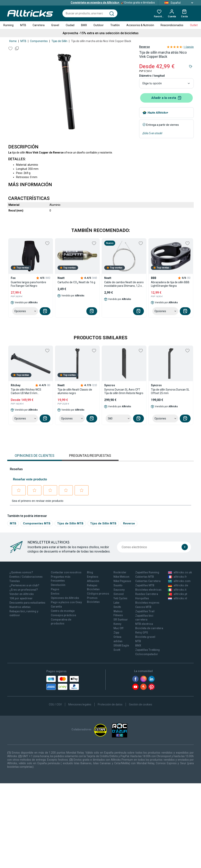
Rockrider (120, 572)
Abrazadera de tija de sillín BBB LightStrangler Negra (170, 284)
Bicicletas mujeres (147, 603)
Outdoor (99, 25)
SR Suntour (121, 620)
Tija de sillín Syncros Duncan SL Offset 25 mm (170, 391)
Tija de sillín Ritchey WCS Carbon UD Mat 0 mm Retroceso (26, 391)
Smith (117, 607)
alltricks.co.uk (180, 572)
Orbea (117, 637)
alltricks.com (179, 581)
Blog (90, 572)
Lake (116, 603)
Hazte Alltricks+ (158, 113)
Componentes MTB (37, 523)
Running (8, 25)
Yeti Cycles (120, 598)
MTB (23, 25)
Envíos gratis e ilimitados (113, 3)
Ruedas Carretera (147, 594)
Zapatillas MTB (145, 585)
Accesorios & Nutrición (140, 25)
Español (178, 3)
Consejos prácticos (63, 615)
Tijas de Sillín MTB (70, 523)
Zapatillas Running (147, 572)
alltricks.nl (178, 598)
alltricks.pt (178, 594)
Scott (117, 650)
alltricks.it (177, 590)
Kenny (117, 624)
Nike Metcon (121, 577)
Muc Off (118, 628)
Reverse (144, 47)
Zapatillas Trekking (148, 650)
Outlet (194, 25)
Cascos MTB (143, 607)
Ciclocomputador (147, 654)
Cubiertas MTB (145, 577)
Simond (119, 594)
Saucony (119, 590)
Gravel (55, 25)
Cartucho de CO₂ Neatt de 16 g (76, 282)
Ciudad (70, 25)
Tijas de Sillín (59, 41)
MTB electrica (144, 624)
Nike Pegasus (122, 581)
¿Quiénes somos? (21, 572)
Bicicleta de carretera (149, 628)
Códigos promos (98, 594)
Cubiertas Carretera (148, 581)
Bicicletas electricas (148, 590)
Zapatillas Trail (145, 611)
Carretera (39, 25)
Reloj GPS (142, 633)
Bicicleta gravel (145, 637)
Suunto (118, 585)
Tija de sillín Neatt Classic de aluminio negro (75, 391)
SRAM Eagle (121, 645)
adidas (118, 641)
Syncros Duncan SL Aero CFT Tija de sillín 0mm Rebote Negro (124, 391)
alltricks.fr (177, 577)
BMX (84, 25)
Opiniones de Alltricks (65, 598)
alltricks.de (178, 585)
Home (13, 41)
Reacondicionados (172, 25)
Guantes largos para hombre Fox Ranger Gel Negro (28, 284)
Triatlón (115, 25)
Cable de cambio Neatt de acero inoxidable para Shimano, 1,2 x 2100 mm (124, 284)
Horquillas (142, 598)
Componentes (39, 41)
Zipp (116, 633)
